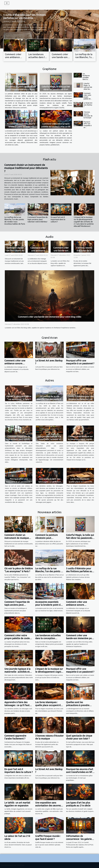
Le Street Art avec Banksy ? (88, 105)
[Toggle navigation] (7, 3)
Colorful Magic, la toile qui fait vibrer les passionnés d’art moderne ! (56, 89)
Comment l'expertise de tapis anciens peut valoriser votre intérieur (38, 219)
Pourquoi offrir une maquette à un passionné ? (88, 126)
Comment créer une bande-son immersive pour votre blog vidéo (50, 317)
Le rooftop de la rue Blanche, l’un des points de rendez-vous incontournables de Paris (15, 221)
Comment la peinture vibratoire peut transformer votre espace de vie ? (21, 89)
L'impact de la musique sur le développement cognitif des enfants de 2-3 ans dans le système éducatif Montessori (84, 222)
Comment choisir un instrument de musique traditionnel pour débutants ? (26, 168)
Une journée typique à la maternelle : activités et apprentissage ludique (50, 439)
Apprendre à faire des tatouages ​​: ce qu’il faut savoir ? (49, 482)
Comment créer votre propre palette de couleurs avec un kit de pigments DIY (56, 127)
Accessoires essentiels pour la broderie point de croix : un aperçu (21, 127)
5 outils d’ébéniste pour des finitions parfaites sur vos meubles (80, 399)
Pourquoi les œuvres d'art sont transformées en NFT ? (80, 772)
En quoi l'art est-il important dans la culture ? (58, 219)
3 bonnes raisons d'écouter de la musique (88, 115)
